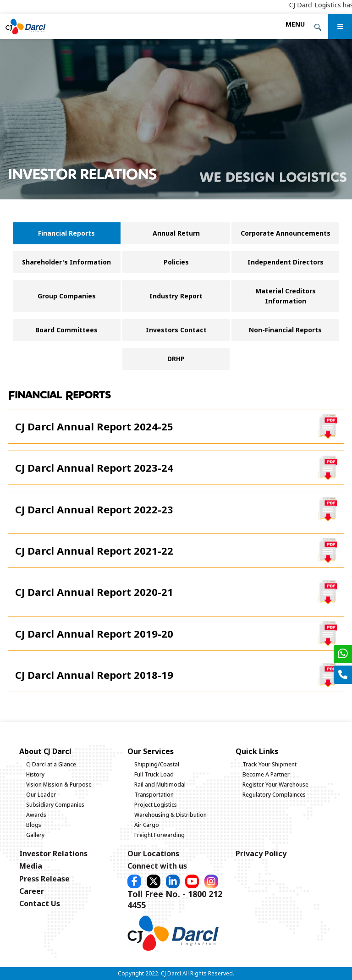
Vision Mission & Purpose (59, 785)
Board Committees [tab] (66, 330)
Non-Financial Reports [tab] (285, 330)
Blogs (34, 825)
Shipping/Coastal (157, 764)
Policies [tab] (176, 262)
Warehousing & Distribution (170, 815)
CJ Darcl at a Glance (51, 764)
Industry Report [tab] (176, 296)
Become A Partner (266, 774)
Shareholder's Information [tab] (66, 262)
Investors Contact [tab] (176, 330)
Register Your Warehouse (275, 785)
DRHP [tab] (176, 359)
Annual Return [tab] (176, 233)
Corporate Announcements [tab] (286, 233)
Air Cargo (147, 825)
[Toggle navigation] (295, 24)
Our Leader (41, 795)
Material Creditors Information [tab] (286, 296)
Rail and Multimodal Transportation (160, 790)
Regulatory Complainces (274, 795)
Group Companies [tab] (67, 296)
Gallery (35, 835)
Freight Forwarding (159, 835)
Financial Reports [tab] (66, 233)
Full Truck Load (154, 774)
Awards (36, 815)
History (35, 774)
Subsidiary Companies (55, 805)
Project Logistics (156, 805)
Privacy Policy (261, 853)
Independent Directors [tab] (286, 262)
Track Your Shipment (269, 764)
